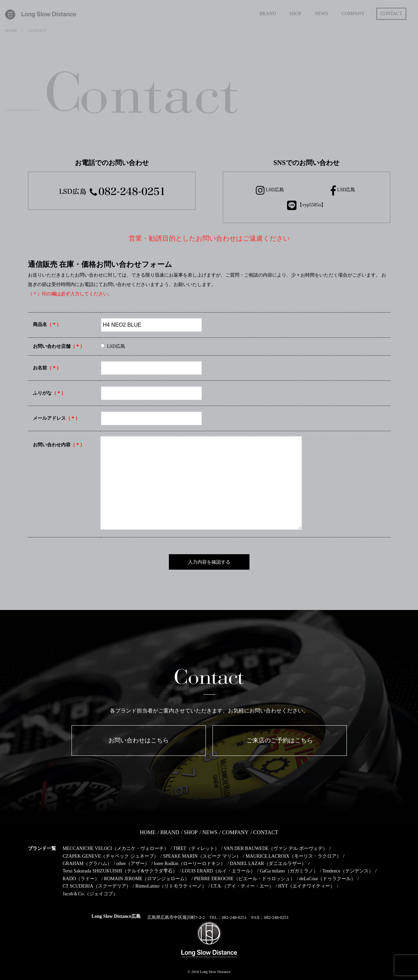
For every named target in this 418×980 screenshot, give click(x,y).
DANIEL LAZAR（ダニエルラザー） (268, 864)
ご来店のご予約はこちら (280, 740)
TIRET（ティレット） (196, 848)
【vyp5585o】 (307, 205)
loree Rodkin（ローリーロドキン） (190, 864)
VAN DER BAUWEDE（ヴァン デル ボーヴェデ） (275, 848)
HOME (148, 832)
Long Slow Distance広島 (116, 916)
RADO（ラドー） (81, 879)
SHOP (191, 832)
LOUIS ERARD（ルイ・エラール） (219, 871)
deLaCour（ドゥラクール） (327, 879)
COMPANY (236, 832)
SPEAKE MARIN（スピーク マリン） (202, 856)
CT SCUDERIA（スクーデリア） (97, 886)
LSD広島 (270, 190)
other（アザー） (133, 864)
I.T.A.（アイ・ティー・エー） (242, 886)
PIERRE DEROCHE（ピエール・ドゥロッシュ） (244, 879)
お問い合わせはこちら (139, 740)
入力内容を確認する (209, 562)
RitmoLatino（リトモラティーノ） (171, 886)
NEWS (210, 832)
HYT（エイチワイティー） (307, 886)
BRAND (170, 832)
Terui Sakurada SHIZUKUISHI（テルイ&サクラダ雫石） (120, 871)
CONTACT (266, 832)
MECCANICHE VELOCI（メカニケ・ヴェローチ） (116, 848)
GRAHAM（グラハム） (87, 864)
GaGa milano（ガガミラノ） (289, 871)
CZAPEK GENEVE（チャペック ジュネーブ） (111, 856)
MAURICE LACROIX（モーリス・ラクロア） (293, 856)
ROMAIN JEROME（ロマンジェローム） (147, 879)
